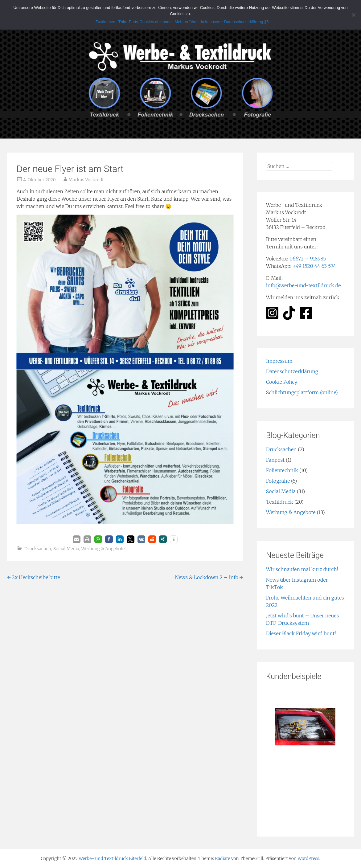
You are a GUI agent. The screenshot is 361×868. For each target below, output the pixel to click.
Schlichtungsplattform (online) (302, 392)
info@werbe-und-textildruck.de (304, 285)
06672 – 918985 (308, 259)
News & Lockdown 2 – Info (209, 577)
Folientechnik (282, 470)
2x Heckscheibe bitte (33, 577)
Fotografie (278, 481)
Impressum (279, 361)
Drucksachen (38, 549)
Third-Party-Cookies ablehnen (145, 22)
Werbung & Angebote (103, 549)
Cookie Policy (282, 382)
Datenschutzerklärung (292, 371)
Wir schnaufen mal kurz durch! (302, 569)
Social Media (66, 549)
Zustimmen (105, 22)
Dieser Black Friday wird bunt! (301, 633)
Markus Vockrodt (86, 180)
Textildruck (280, 502)
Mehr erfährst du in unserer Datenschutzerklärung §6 (222, 22)
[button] (77, 539)
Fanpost (275, 460)
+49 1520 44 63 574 (314, 266)
